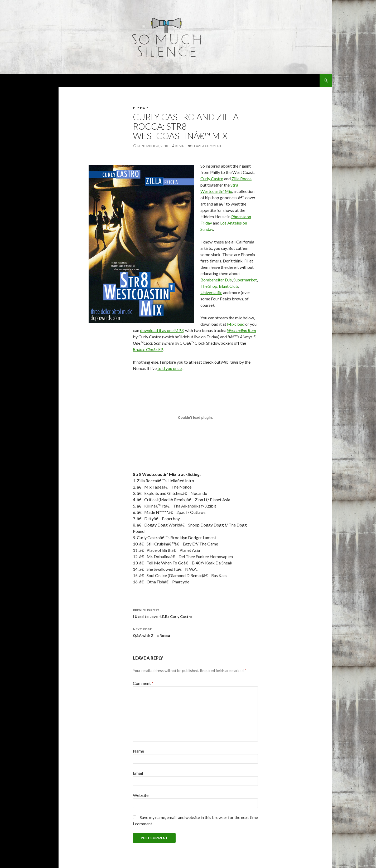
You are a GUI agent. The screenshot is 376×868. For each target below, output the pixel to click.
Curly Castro (212, 179)
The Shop (209, 286)
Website (141, 795)
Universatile (211, 292)
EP (148, 349)
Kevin (180, 146)
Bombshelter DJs (216, 280)
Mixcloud (236, 324)
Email (138, 773)
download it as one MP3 (162, 330)
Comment (143, 683)
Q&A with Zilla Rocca (195, 632)
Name (138, 751)
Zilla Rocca (242, 179)
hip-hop (140, 108)
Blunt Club (228, 286)
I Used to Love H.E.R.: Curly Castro (195, 613)
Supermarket (245, 280)
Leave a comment (207, 146)
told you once (170, 368)
